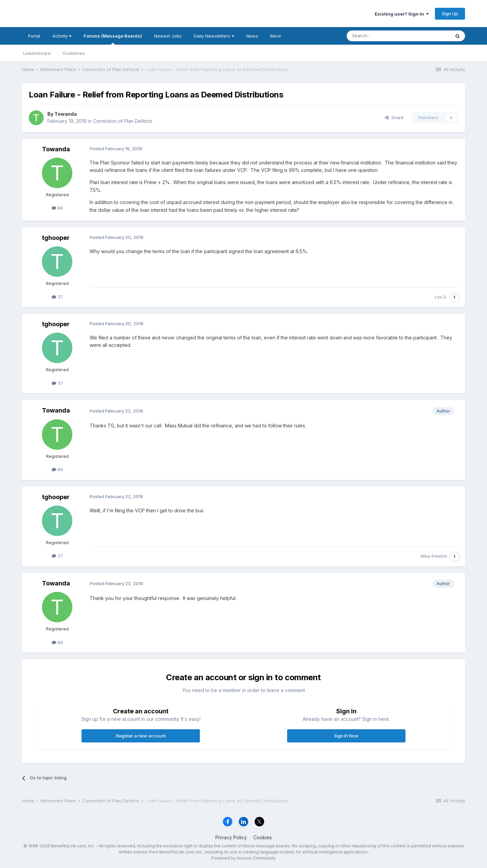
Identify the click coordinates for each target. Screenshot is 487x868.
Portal (34, 36)
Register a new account (141, 736)
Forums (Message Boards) (113, 39)
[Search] (381, 36)
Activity (62, 36)
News (252, 36)
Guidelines (74, 53)
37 (57, 297)
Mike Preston (434, 556)
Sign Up (450, 14)
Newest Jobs (168, 36)
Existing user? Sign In (402, 14)
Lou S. (441, 297)
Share (394, 117)
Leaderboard (37, 53)
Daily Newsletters (214, 36)
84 (57, 208)
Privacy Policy (231, 837)
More (276, 36)
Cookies (263, 837)
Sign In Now (346, 736)
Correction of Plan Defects (123, 121)
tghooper (56, 238)
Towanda (66, 114)
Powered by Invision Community (243, 858)
